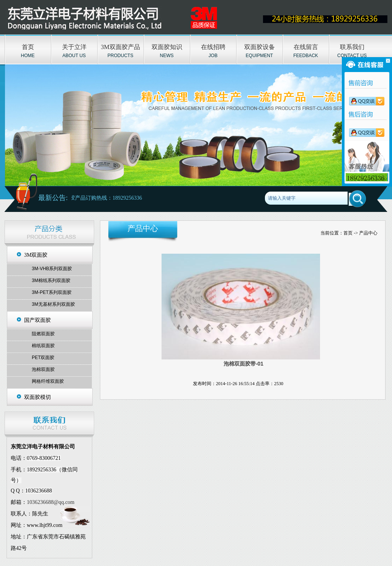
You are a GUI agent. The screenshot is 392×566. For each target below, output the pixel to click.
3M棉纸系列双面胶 (51, 281)
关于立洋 (74, 47)
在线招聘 (213, 47)
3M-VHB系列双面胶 (52, 269)
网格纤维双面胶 (48, 381)
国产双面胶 (38, 320)
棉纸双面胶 (43, 346)
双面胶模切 (38, 397)
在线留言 (306, 47)
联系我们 (352, 47)
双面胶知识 (167, 47)
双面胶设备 (260, 47)
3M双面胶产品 (120, 47)
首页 (28, 47)
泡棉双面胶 (43, 369)
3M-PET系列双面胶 (52, 292)
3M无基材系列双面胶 (53, 304)
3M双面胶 (36, 255)
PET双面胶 (43, 358)
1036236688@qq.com (51, 502)
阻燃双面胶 (43, 334)
